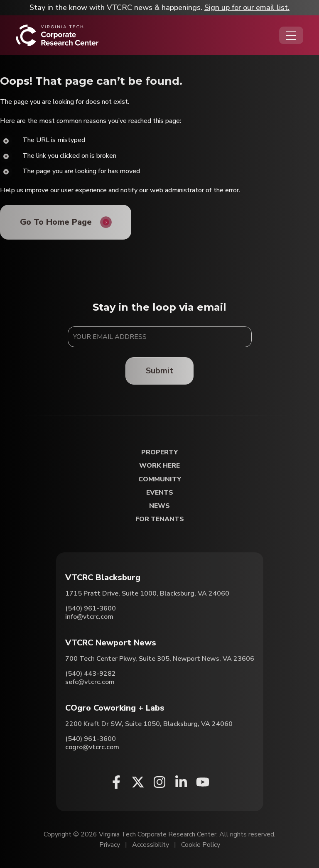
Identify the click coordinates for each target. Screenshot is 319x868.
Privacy (110, 845)
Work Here (159, 466)
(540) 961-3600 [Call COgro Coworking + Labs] (91, 739)
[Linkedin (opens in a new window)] (181, 782)
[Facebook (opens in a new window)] (116, 782)
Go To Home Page (56, 222)
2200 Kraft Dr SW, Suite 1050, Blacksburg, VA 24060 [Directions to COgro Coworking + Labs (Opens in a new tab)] (149, 724)
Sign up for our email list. (247, 7)
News (159, 506)
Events (160, 493)
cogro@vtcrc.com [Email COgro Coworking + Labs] (92, 748)
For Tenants (160, 519)
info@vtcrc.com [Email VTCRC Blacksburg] (89, 617)
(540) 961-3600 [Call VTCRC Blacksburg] (91, 609)
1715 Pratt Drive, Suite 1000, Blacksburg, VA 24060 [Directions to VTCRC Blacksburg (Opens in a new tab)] (147, 594)
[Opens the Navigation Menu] (291, 35)
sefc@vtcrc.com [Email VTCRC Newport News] (90, 682)
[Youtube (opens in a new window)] (203, 782)
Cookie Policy (201, 845)
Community (160, 479)
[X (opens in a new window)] (138, 782)
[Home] (57, 35)
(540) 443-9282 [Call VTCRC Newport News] (91, 674)
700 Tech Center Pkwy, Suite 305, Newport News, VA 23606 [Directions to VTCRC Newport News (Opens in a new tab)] (160, 659)
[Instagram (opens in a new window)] (159, 782)
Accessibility (151, 845)
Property (159, 453)
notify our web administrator (162, 190)
